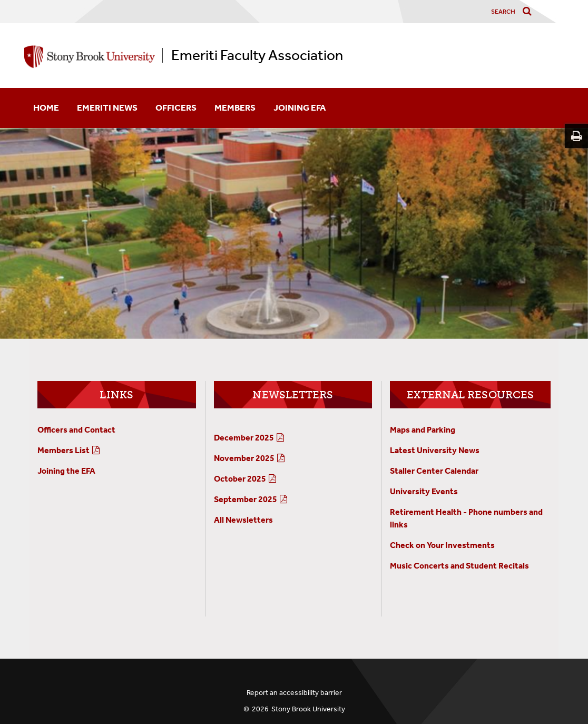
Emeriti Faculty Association (257, 55)
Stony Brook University (308, 709)
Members (235, 107)
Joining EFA (300, 107)
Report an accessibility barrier (294, 693)
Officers (176, 107)
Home (46, 107)
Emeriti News (107, 107)
